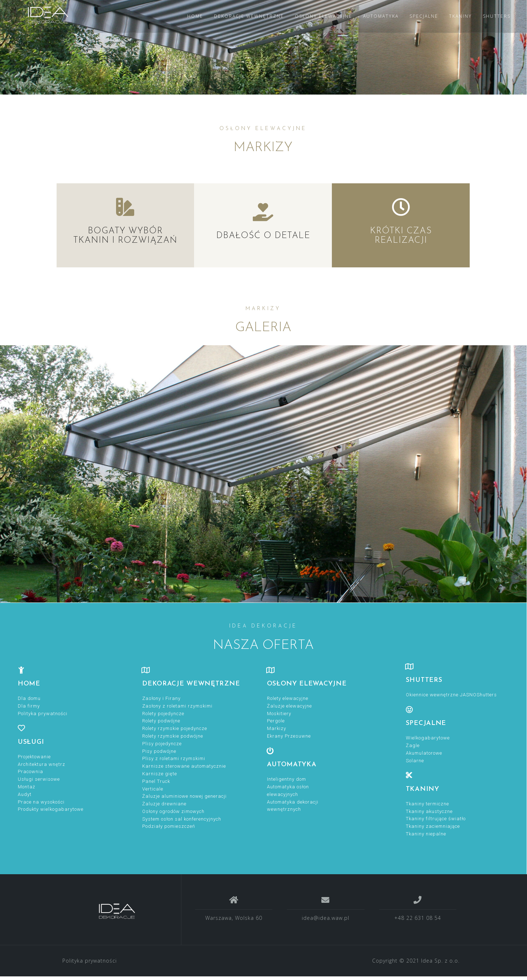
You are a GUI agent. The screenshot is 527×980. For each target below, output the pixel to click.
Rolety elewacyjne (288, 698)
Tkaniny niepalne (426, 834)
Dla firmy (29, 706)
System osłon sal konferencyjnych (182, 819)
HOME (195, 16)
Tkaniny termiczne (427, 804)
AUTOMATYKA (381, 16)
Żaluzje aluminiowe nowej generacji (184, 796)
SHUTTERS (497, 16)
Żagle (413, 745)
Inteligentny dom (287, 779)
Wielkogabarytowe (428, 738)
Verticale (153, 789)
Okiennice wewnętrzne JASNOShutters (451, 695)
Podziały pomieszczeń (169, 826)
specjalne (426, 723)
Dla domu (29, 698)
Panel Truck (156, 781)
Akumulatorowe (424, 753)
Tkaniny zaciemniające (433, 826)
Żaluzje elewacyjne (289, 706)
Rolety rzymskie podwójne (173, 736)
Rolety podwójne (161, 721)
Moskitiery (279, 714)
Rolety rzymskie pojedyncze (175, 728)
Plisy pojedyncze (162, 744)
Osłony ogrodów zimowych (173, 811)
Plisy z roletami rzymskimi (174, 758)
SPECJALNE (424, 16)
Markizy (277, 728)
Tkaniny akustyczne (429, 811)
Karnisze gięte (160, 774)
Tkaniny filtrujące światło (436, 819)
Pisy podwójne (159, 751)
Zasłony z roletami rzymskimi (177, 706)
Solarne (415, 761)
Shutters (424, 680)
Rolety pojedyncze (163, 714)
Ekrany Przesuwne (289, 736)
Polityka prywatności (43, 714)
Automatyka (292, 765)
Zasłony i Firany (161, 698)
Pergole (276, 721)
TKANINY (460, 16)
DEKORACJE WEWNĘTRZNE (249, 16)
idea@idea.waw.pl (326, 918)
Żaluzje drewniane (164, 804)
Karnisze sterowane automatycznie (184, 766)
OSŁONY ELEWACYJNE (324, 16)
